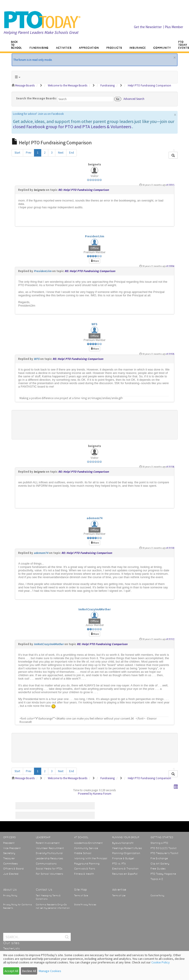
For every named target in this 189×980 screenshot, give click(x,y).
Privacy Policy (10, 896)
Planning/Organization (126, 853)
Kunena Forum (102, 794)
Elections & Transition (125, 869)
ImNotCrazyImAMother (94, 609)
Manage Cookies (50, 971)
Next (61, 153)
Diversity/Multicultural (49, 853)
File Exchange (159, 858)
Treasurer (9, 858)
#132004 (170, 266)
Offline (94, 248)
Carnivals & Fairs (85, 869)
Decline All (29, 971)
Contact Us (44, 890)
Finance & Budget (123, 858)
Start (17, 153)
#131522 (170, 639)
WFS (94, 324)
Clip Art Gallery (160, 864)
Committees (10, 864)
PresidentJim (95, 236)
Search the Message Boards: (36, 98)
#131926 (170, 354)
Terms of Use (119, 896)
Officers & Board (13, 869)
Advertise (119, 890)
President (9, 843)
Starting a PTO (159, 843)
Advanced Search (134, 99)
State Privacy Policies (85, 905)
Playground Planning (87, 864)
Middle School (83, 853)
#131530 (170, 548)
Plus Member (174, 27)
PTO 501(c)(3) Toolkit (164, 848)
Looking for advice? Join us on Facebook (38, 114)
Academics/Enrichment (88, 843)
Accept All (11, 971)
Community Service (86, 848)
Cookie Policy (157, 896)
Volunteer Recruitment (50, 848)
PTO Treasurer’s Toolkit (164, 853)
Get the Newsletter (148, 27)
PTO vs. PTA (119, 864)
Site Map (81, 890)
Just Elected (11, 874)
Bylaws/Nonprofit (123, 843)
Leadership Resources (49, 858)
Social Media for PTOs (49, 869)
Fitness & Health (84, 874)
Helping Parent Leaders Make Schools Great (41, 32)
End (71, 153)
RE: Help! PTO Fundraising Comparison (84, 190)
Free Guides (158, 869)
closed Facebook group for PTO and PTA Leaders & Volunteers (72, 126)
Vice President (12, 848)
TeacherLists (11, 948)
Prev (29, 153)
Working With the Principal (91, 858)
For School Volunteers (49, 874)
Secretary (9, 853)
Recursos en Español (125, 874)
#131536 (170, 467)
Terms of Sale (81, 896)
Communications (46, 864)
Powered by (85, 794)
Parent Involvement (48, 843)
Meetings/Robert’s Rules (127, 848)
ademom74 (94, 518)
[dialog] (94, 965)
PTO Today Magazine (163, 874)
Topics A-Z (157, 879)
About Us (10, 890)
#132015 (170, 185)
